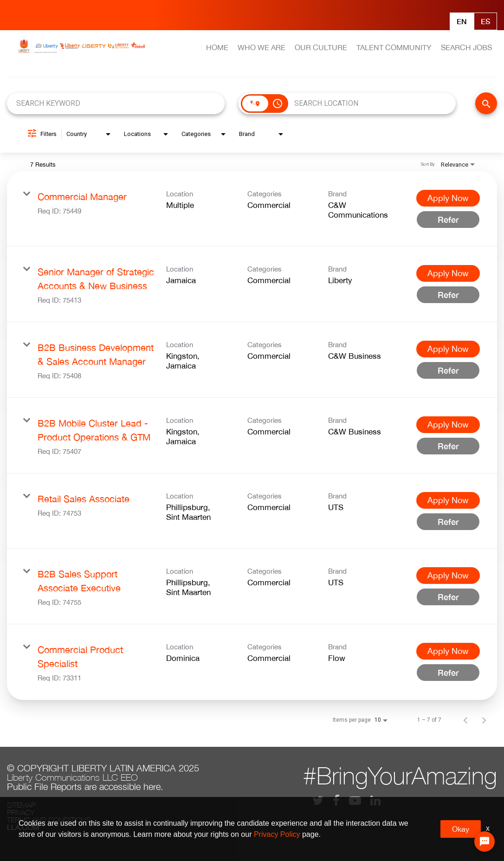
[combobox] (116, 103)
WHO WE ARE (262, 47)
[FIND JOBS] (486, 103)
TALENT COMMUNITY (394, 47)
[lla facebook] (336, 800)
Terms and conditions (49, 820)
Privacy (21, 812)
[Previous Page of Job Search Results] (465, 720)
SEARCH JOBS (466, 47)
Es (485, 21)
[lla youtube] (355, 800)
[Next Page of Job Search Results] (484, 720)
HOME (217, 47)
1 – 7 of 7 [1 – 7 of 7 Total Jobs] (429, 720)
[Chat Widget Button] (485, 842)
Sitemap (21, 805)
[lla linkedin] (375, 800)
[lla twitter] (318, 800)
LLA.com (23, 827)
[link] (252, 209)
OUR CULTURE (321, 47)
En (462, 21)
